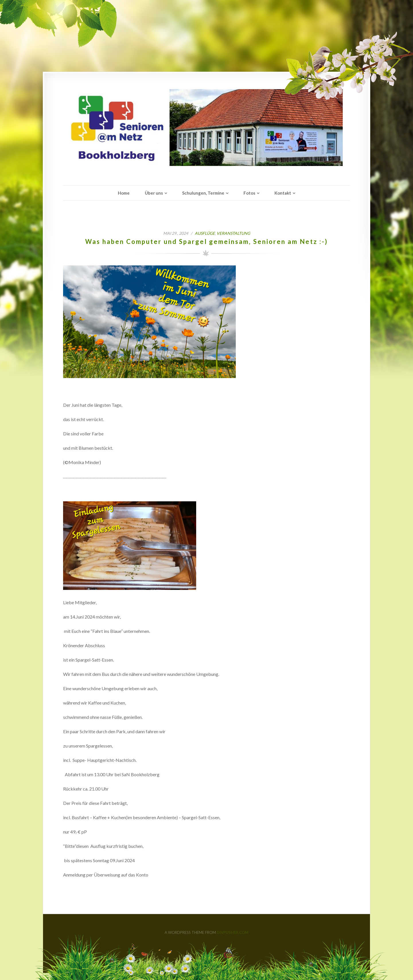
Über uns (154, 193)
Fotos (249, 193)
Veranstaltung (233, 233)
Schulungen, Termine (203, 193)
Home (124, 193)
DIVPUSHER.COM (233, 932)
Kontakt (283, 193)
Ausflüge (205, 233)
